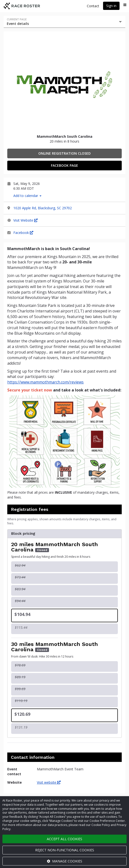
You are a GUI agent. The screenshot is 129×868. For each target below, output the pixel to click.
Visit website (49, 782)
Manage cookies (64, 861)
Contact (93, 6)
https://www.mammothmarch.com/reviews (45, 382)
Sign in (111, 6)
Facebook (23, 233)
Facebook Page (64, 165)
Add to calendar (27, 196)
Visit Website (25, 220)
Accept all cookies (64, 839)
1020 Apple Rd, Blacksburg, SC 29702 (43, 208)
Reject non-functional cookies (65, 850)
